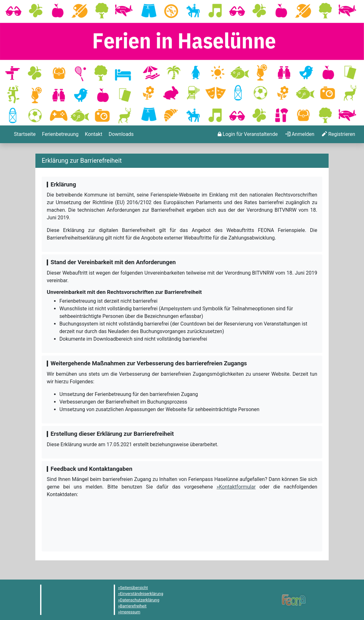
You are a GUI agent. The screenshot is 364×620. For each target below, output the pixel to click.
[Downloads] (121, 134)
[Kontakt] (93, 134)
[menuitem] (24, 134)
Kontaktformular (237, 487)
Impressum (130, 612)
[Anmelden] (248, 134)
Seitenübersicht (134, 588)
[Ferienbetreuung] (60, 134)
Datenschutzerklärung (140, 600)
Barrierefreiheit (133, 606)
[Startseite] (24, 134)
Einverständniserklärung (142, 594)
